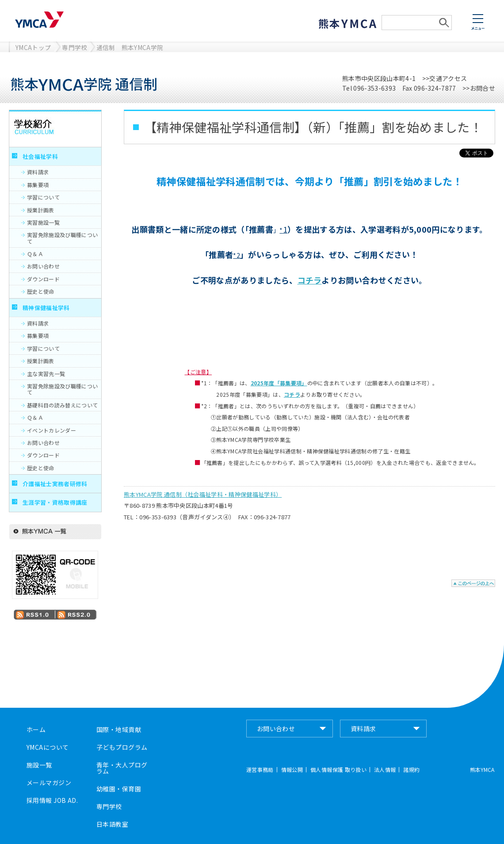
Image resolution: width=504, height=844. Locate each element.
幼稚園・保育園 (119, 789)
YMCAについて (48, 747)
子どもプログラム (122, 747)
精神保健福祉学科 (46, 308)
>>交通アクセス (445, 78)
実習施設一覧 (43, 222)
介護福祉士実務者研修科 (55, 484)
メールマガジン (49, 783)
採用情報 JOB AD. (52, 800)
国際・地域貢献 (119, 729)
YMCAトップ (33, 47)
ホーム (36, 729)
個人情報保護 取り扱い (338, 770)
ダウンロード (43, 279)
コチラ (310, 280)
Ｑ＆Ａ (35, 254)
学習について (43, 197)
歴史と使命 (41, 291)
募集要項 (38, 185)
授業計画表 (41, 210)
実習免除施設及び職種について (62, 238)
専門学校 (74, 47)
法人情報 (385, 770)
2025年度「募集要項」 (279, 383)
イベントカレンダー (52, 430)
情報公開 (292, 770)
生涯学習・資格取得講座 (55, 502)
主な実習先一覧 (46, 374)
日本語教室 (112, 824)
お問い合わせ (43, 266)
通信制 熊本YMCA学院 (130, 47)
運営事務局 (260, 770)
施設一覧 (39, 765)
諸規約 (411, 770)
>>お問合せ (479, 88)
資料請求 (38, 172)
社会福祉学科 (40, 156)
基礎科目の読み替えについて (62, 405)
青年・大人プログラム (122, 768)
